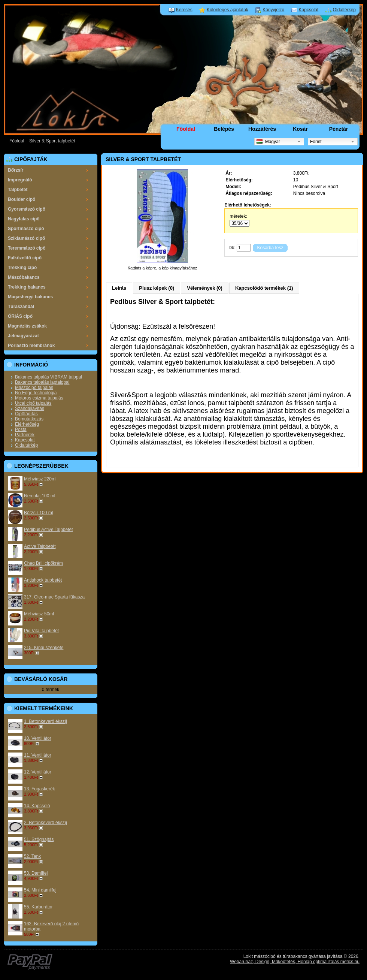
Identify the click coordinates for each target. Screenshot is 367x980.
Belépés (224, 129)
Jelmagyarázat (23, 336)
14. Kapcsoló (37, 806)
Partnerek (25, 435)
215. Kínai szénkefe (44, 648)
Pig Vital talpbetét (41, 631)
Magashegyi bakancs (30, 297)
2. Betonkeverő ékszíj (46, 823)
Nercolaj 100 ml (40, 496)
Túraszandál (21, 307)
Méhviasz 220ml (40, 479)
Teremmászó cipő (27, 248)
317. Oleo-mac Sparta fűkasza (54, 597)
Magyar (268, 142)
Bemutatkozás (29, 419)
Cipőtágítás (26, 414)
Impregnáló (20, 180)
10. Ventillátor (38, 738)
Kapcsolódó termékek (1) (264, 288)
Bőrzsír (16, 170)
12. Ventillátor (38, 772)
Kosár (300, 129)
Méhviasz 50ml (39, 614)
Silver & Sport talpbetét (52, 141)
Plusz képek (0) (157, 288)
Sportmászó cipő (26, 229)
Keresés (184, 10)
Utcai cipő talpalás (33, 403)
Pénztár (339, 129)
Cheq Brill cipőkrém (43, 563)
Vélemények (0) (205, 288)
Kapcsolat (309, 10)
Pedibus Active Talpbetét (48, 530)
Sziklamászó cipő (26, 238)
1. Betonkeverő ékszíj (46, 721)
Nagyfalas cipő (24, 219)
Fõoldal (186, 129)
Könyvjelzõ (273, 10)
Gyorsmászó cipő (27, 209)
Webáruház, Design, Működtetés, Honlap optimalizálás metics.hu (295, 962)
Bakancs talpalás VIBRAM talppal (48, 377)
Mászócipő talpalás (34, 388)
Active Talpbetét (40, 546)
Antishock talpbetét (43, 580)
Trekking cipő (22, 268)
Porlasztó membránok (31, 346)
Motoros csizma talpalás (39, 398)
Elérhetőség (27, 424)
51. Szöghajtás (39, 839)
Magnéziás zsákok (27, 326)
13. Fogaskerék (40, 789)
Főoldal (17, 141)
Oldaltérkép (344, 10)
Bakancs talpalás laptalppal (42, 382)
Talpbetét (18, 190)
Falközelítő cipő (25, 258)
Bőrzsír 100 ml (38, 513)
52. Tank (32, 856)
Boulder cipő (22, 199)
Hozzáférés (262, 129)
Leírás (119, 288)
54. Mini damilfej (40, 890)
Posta (21, 429)
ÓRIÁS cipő (20, 316)
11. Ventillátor (38, 755)
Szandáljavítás (30, 408)
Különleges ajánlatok (228, 10)
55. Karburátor (38, 907)
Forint (316, 142)
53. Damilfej (36, 873)
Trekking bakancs (27, 287)
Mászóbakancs (24, 277)
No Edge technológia (36, 393)
